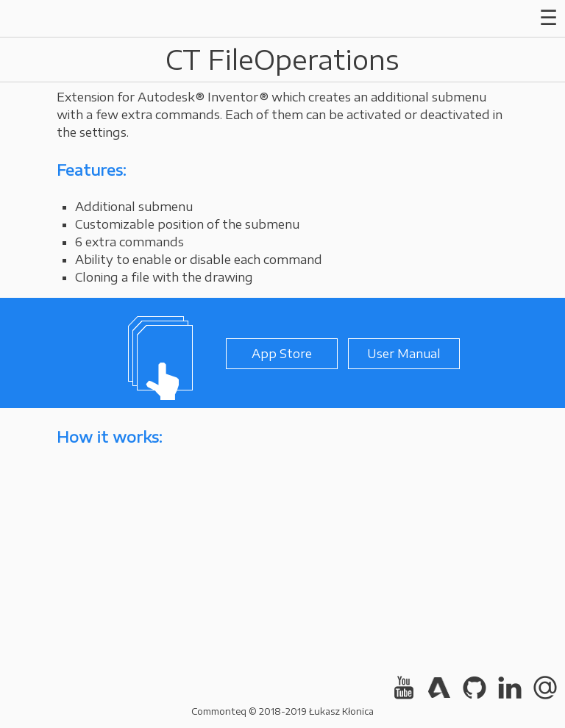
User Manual (404, 354)
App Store (282, 354)
